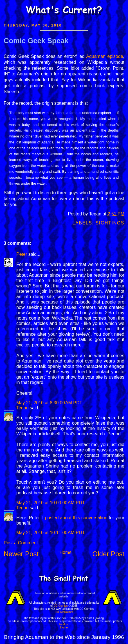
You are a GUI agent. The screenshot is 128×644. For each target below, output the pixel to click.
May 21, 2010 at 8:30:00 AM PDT (49, 403)
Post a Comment (21, 543)
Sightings (110, 223)
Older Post (108, 554)
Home (65, 552)
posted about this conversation (76, 518)
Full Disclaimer (64, 612)
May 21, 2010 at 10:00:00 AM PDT (50, 503)
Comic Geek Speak (36, 41)
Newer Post (21, 554)
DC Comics (61, 606)
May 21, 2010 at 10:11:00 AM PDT (50, 533)
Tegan (23, 408)
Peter (22, 254)
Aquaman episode (105, 56)
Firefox (64, 624)
